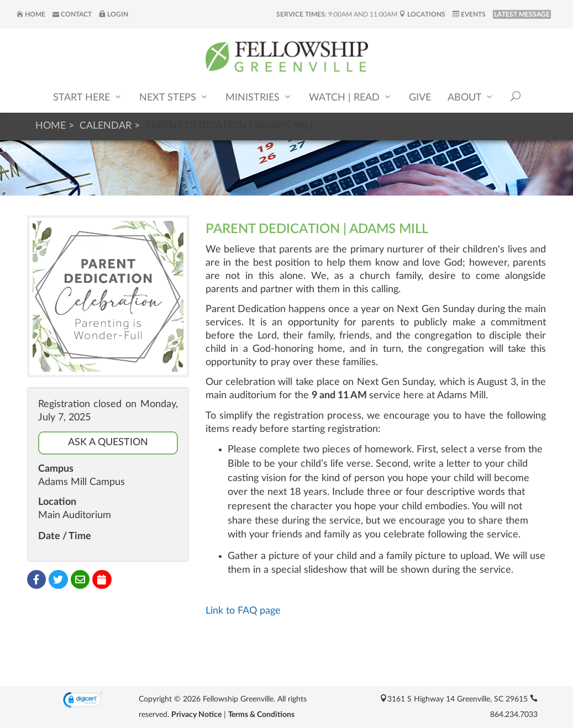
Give (420, 98)
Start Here (88, 97)
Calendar (106, 126)
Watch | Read (351, 97)
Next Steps (174, 97)
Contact (72, 14)
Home (31, 14)
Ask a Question (108, 442)
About (471, 97)
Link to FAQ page (243, 611)
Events (469, 14)
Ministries (259, 97)
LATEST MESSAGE (522, 14)
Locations (422, 14)
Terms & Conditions (261, 715)
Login (114, 14)
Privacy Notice (196, 715)
